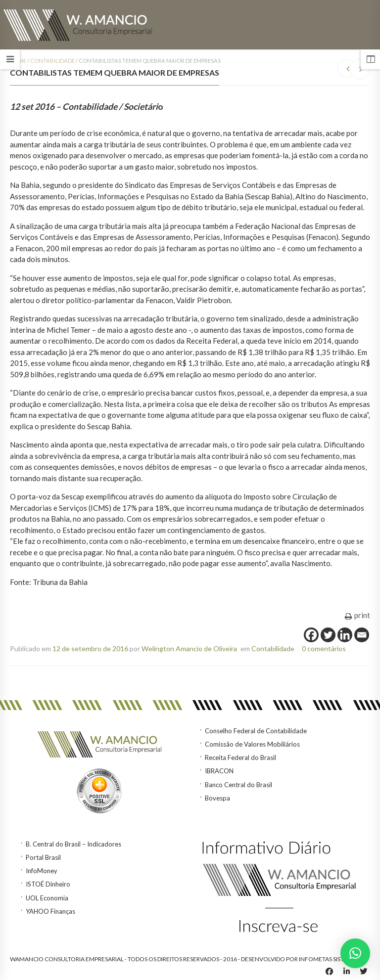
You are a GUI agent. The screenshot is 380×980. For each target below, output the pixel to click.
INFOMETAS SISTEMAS (329, 959)
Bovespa (217, 798)
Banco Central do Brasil (238, 785)
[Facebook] (311, 635)
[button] (355, 953)
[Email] (362, 635)
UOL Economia (47, 898)
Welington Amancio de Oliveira (189, 648)
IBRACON (219, 771)
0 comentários (324, 648)
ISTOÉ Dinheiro (48, 884)
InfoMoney (42, 871)
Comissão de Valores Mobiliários (252, 744)
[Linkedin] (345, 635)
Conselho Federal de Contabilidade (256, 731)
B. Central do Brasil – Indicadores (73, 844)
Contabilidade (52, 61)
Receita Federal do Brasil (240, 757)
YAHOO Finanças (50, 911)
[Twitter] (328, 635)
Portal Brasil (43, 857)
